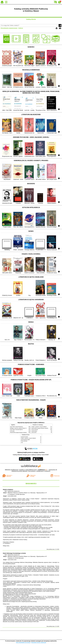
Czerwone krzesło (24, 437)
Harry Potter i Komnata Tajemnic (16, 430)
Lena (22, 443)
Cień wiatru (12, 431)
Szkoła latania (34, 431)
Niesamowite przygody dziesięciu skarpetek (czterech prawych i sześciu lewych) (26, 432)
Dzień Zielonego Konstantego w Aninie (14, 553)
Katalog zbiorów (31, 19)
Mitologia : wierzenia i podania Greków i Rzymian (20, 428)
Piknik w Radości (8, 490)
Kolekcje (21, 28)
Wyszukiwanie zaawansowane (9, 28)
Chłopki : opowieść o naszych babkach (39, 427)
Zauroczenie (34, 432)
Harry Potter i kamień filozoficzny (17, 427)
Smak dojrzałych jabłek (25, 440)
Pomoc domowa (35, 430)
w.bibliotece (42, 470)
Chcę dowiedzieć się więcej (23, 642)
